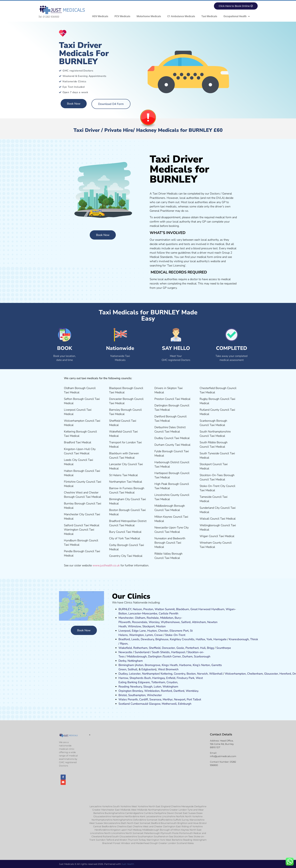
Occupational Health (237, 16)
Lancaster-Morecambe (143, 613)
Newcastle (125, 652)
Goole (180, 648)
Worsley (154, 622)
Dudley (123, 674)
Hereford (285, 674)
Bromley (138, 691)
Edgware (144, 682)
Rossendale (140, 622)
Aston (139, 665)
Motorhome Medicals (149, 16)
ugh (246, 639)
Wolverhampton (235, 674)
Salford (186, 622)
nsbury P (185, 678)
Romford (167, 691)
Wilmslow (134, 626)
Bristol (123, 695)
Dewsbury (147, 639)
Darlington (155, 656)
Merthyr (168, 699)
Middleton (167, 618)
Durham (187, 656)
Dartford (179, 691)
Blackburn (183, 609)
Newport (180, 699)
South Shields (161, 652)
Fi (178, 678)
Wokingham (170, 687)
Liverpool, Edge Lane (132, 631)
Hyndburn (218, 609)
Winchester (154, 695)
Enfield (171, 678)
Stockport (148, 626)
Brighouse (162, 639)
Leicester (135, 674)
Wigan (230, 609)
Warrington (136, 635)
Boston (191, 674)
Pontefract (192, 648)
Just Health (128, 864)
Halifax (200, 639)
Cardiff (144, 699)
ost (160, 626)
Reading (124, 687)
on (164, 626)
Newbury (136, 687)
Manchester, (126, 618)
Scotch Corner (172, 656)
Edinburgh (185, 704)
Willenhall (216, 674)
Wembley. (192, 691)
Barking (132, 682)
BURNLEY (125, 609)
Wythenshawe (170, 622)
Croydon (172, 682)
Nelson (137, 609)
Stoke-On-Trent (175, 635)
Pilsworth (125, 622)
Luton (157, 687)
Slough (147, 687)
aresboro (238, 639)
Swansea (155, 699)
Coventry (179, 674)
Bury (178, 618)
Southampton (137, 695)
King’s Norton (201, 665)
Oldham (140, 618)
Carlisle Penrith (169, 613)
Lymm (149, 635)
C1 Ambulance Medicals (181, 16)
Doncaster (168, 648)
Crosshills (188, 639)
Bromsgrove (153, 665)
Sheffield (155, 648)
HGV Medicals (100, 16)
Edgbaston (148, 669)
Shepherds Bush (140, 678)
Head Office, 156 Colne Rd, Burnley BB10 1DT (222, 744)
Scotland (124, 704)
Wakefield (125, 648)
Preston (148, 609)
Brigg (210, 648)
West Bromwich (168, 669)
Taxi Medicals (209, 16)
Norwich (202, 674)
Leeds (135, 639)
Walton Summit (165, 609)
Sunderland (142, 652)
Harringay (158, 678)
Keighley (175, 639)
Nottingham (135, 661)
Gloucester (271, 674)
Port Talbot (194, 699)
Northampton (151, 674)
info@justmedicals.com (223, 756)
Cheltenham (255, 674)
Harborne (185, 665)
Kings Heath (170, 665)
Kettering (166, 674)
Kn (231, 639)
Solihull (132, 669)
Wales (123, 699)
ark (192, 678)
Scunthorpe (224, 648)
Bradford (124, 639)
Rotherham (140, 648)
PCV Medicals (122, 16)
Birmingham (126, 665)
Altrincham (199, 622)
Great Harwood (200, 609)
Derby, (123, 661)
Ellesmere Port (179, 631)
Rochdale (153, 618)
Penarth (133, 699)
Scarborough (202, 656)
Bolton (123, 613)
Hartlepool (178, 652)
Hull (203, 648)
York (209, 639)
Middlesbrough (137, 656)
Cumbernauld (139, 704)
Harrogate (220, 639)
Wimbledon (152, 691)
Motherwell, (169, 704)
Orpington (125, 691)
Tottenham (158, 682)
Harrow (123, 678)
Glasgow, (155, 704)
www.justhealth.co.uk (106, 565)
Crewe (158, 635)
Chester (163, 631)
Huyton (152, 631)
